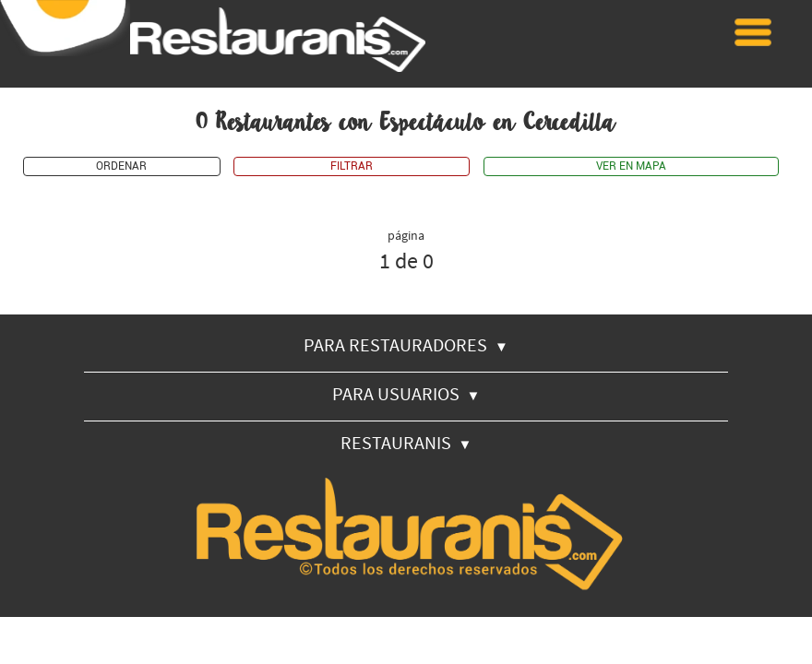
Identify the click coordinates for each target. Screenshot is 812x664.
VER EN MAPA (631, 166)
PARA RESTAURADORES (406, 344)
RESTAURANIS (406, 442)
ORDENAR (121, 166)
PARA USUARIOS (406, 393)
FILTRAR (352, 166)
